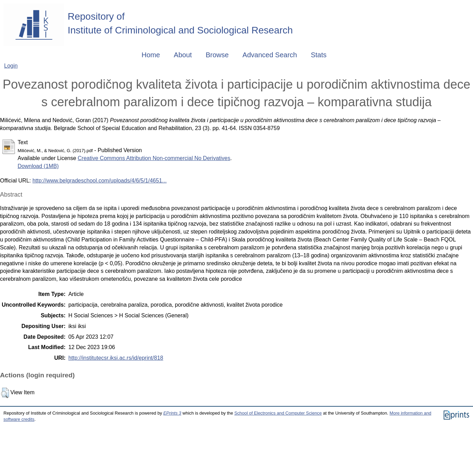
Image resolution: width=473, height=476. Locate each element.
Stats (319, 55)
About (183, 55)
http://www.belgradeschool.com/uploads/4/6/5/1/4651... (100, 181)
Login (11, 66)
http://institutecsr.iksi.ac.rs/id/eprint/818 (116, 358)
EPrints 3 (172, 413)
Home (151, 55)
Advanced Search (270, 55)
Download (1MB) (38, 166)
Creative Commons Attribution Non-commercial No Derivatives (154, 158)
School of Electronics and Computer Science (278, 413)
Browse (217, 55)
